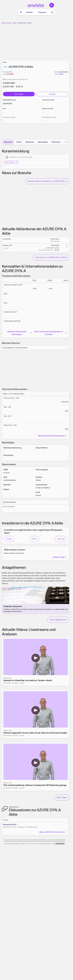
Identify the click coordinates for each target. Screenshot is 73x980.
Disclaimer (60, 843)
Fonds (9, 539)
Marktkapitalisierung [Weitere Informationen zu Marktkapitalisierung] (9, 100)
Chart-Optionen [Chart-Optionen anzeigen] (11, 162)
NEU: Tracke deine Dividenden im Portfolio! (51, 333)
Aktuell (29, 12)
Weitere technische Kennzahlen (52, 436)
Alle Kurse (30, 142)
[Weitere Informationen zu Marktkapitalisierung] (7, 104)
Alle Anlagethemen (58, 620)
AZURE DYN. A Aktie (25, 23)
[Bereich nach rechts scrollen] (67, 142)
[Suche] (52, 12)
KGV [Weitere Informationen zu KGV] (4, 109)
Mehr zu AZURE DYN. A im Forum (53, 832)
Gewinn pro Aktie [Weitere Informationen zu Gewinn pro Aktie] (48, 109)
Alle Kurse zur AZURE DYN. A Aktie (51, 257)
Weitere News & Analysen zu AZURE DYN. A (47, 181)
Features (42, 12)
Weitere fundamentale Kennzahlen (20, 333)
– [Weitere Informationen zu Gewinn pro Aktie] (43, 112)
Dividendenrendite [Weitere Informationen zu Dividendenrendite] (48, 100)
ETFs (35, 539)
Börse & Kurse (6, 23)
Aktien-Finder (60, 557)
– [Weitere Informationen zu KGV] (3, 112)
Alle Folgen (62, 797)
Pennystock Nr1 (10, 824)
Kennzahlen (43, 142)
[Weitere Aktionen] (67, 246)
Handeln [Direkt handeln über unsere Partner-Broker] (52, 94)
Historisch (56, 142)
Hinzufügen (19, 94)
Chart (19, 142)
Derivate (61, 539)
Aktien (15, 23)
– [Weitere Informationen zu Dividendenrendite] (43, 104)
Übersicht (8, 142)
